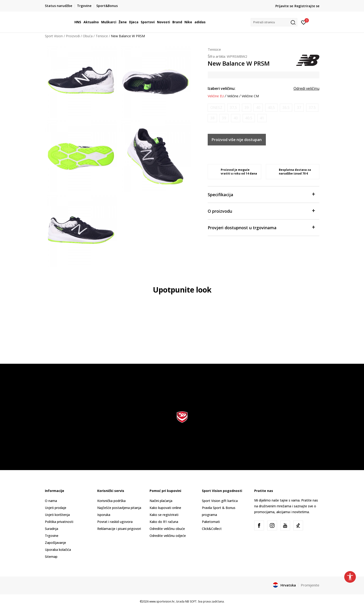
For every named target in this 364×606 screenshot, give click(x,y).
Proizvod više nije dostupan (237, 140)
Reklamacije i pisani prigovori (119, 529)
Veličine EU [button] (216, 96)
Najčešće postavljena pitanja (119, 508)
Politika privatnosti (59, 522)
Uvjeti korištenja (57, 515)
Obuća (88, 36)
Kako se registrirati (164, 515)
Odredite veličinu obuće (167, 529)
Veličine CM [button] (250, 96)
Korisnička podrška (111, 501)
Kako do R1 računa (164, 522)
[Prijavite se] (304, 22)
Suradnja (52, 529)
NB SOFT (191, 601)
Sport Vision (54, 36)
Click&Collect (212, 529)
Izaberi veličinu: (222, 88)
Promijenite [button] (310, 585)
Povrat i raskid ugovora (115, 522)
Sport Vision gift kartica (220, 501)
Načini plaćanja (161, 501)
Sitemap (51, 557)
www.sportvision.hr (162, 601)
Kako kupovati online (165, 508)
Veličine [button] (233, 96)
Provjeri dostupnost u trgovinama (261, 227)
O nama (51, 501)
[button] (274, 22)
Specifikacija (261, 194)
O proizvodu (261, 211)
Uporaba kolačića (58, 550)
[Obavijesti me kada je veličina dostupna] (216, 108)
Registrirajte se (307, 6)
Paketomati (211, 522)
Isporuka (104, 515)
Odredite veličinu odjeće (168, 536)
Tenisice (102, 36)
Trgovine (52, 536)
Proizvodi (73, 36)
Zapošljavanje (55, 543)
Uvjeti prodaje (56, 508)
